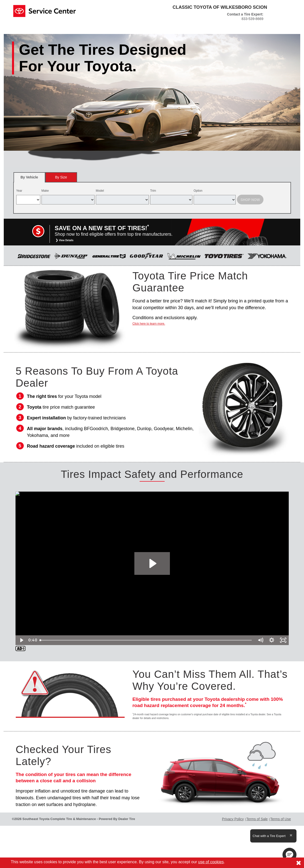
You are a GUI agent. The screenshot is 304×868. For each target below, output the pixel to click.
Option (198, 191)
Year (19, 191)
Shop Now (250, 200)
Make (45, 191)
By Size (61, 177)
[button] (289, 855)
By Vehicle (29, 179)
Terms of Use (280, 819)
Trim (153, 191)
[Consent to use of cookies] (298, 863)
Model (100, 191)
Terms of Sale (257, 819)
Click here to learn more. (149, 324)
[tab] (29, 177)
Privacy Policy (233, 819)
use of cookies (211, 862)
